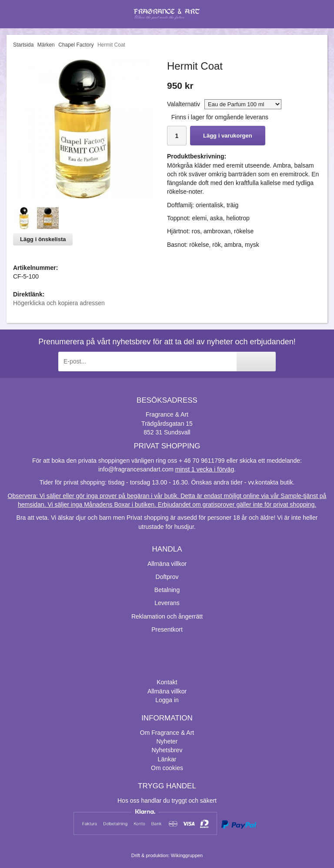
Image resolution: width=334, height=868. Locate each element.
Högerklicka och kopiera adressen (59, 303)
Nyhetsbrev (167, 750)
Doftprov (167, 577)
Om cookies (167, 768)
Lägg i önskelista (43, 239)
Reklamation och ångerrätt (167, 616)
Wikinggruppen (187, 855)
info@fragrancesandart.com (136, 469)
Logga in (167, 700)
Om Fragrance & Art (167, 733)
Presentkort (167, 629)
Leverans (167, 603)
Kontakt (167, 682)
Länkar (167, 759)
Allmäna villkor (167, 564)
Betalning (167, 590)
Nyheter (167, 741)
